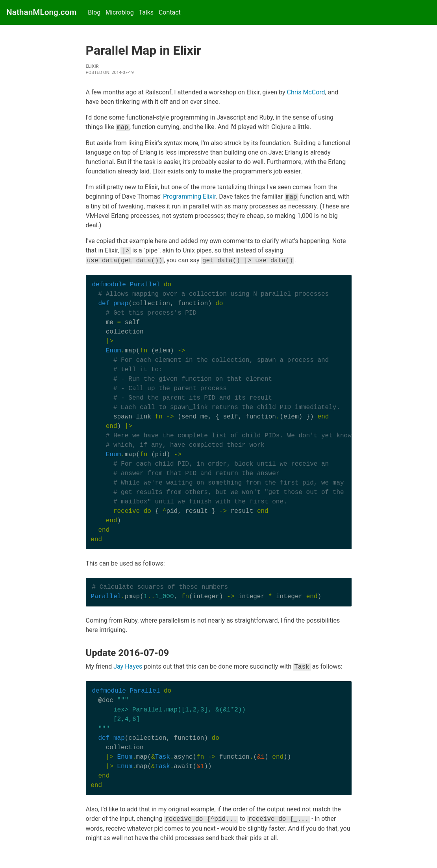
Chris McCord (306, 92)
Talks (146, 12)
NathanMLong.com (42, 12)
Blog (94, 12)
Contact (170, 12)
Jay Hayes (128, 667)
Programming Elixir (189, 197)
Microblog (120, 12)
